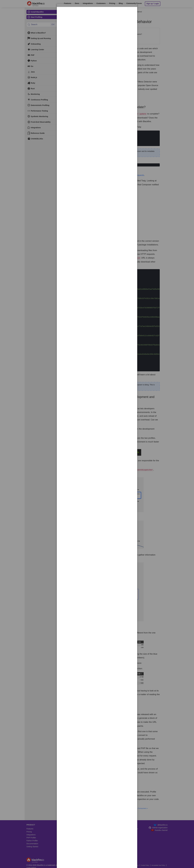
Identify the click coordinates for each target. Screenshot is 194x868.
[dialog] (97, 15)
